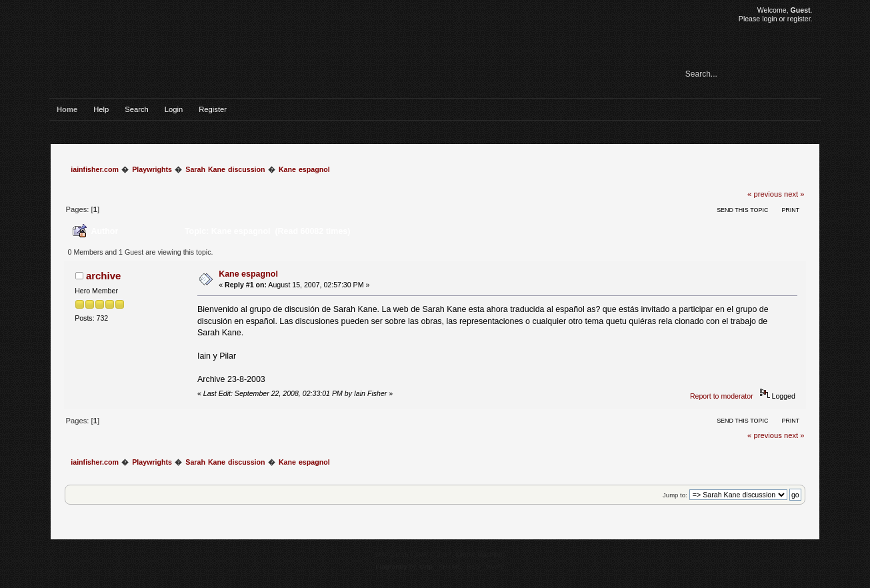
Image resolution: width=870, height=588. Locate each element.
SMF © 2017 (433, 554)
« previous (765, 194)
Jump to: (675, 495)
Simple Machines (481, 554)
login (769, 19)
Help (101, 109)
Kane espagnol (248, 274)
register (799, 19)
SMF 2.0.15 (391, 554)
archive (103, 276)
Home (67, 109)
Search (137, 109)
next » (794, 194)
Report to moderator (722, 396)
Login (174, 109)
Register (213, 109)
